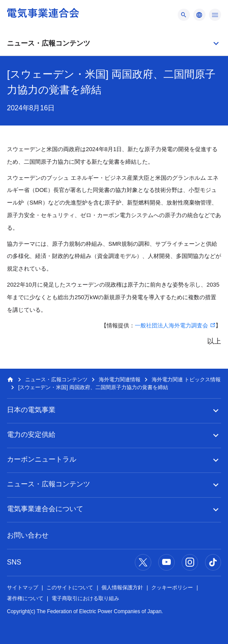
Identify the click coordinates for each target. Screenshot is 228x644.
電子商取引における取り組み (85, 598)
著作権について (25, 598)
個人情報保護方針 (122, 588)
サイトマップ (23, 588)
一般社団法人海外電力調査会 (171, 325)
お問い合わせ (28, 535)
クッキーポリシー (172, 588)
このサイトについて (70, 588)
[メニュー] (184, 15)
